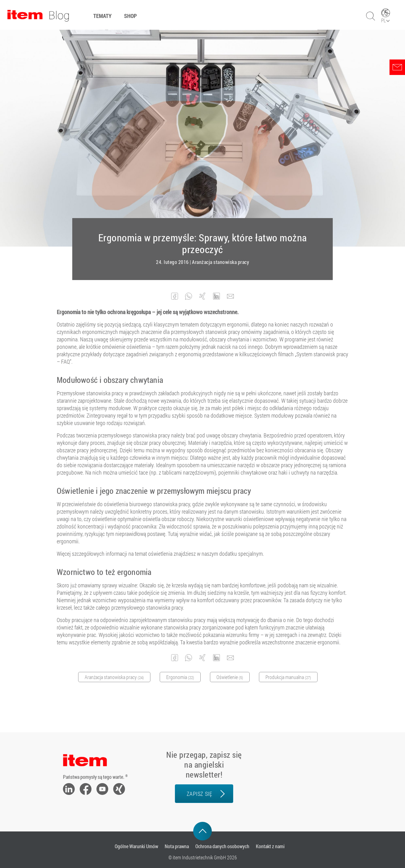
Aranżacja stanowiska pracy (220, 262)
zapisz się (199, 794)
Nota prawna (177, 846)
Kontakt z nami (270, 846)
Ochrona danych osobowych (222, 846)
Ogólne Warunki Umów (136, 846)
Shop (130, 16)
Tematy (102, 16)
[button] (175, 296)
